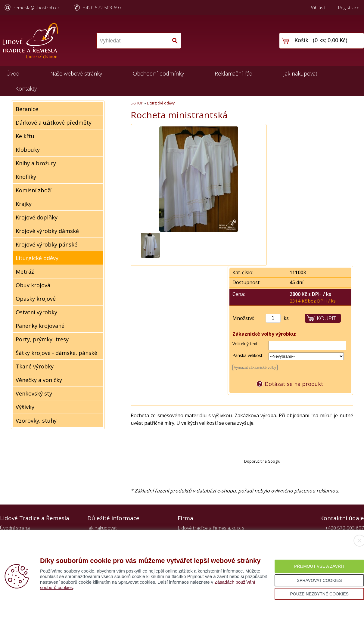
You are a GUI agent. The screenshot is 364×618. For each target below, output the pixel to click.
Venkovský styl (35, 393)
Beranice (27, 109)
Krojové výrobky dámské (47, 231)
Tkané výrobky (35, 366)
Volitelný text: (245, 344)
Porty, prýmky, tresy (42, 339)
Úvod (13, 73)
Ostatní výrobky (36, 312)
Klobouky (28, 150)
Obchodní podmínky (158, 73)
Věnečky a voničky (39, 380)
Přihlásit (318, 8)
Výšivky (25, 407)
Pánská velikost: (248, 355)
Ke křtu (25, 136)
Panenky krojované (40, 326)
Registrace (349, 8)
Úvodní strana (15, 528)
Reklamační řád (234, 73)
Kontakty (26, 89)
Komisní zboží (34, 190)
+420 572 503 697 (102, 8)
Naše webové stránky (76, 73)
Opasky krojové (36, 299)
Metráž (25, 272)
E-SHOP (137, 103)
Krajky (24, 204)
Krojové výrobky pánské (47, 244)
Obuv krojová (33, 285)
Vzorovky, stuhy (36, 421)
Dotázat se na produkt (294, 384)
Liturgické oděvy (37, 258)
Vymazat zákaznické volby (255, 368)
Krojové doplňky (37, 217)
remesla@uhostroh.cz (36, 8)
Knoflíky (26, 177)
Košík (301, 40)
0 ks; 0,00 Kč (330, 40)
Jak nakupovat (300, 73)
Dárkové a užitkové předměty (54, 123)
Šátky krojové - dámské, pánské (56, 353)
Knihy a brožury (36, 163)
